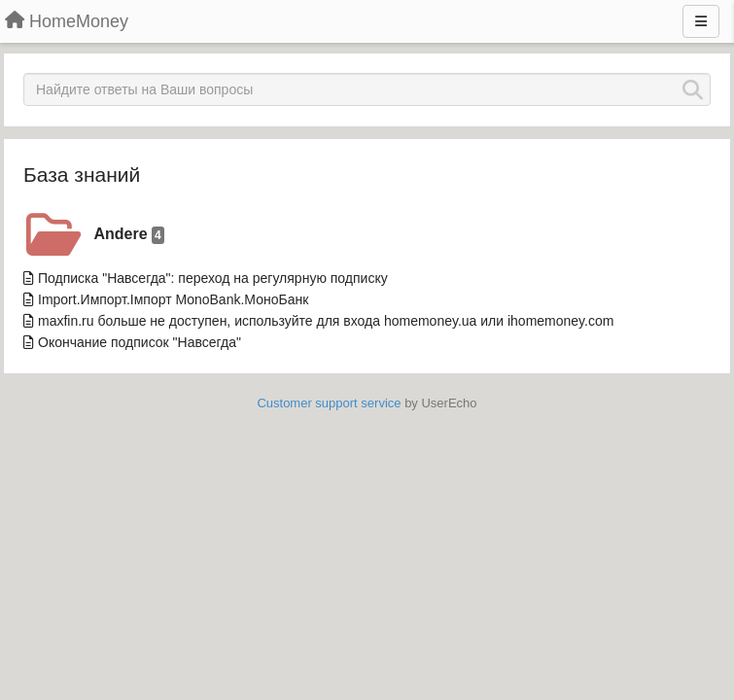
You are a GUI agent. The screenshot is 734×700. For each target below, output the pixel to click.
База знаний (82, 175)
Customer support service (329, 403)
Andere (129, 235)
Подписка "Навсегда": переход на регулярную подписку (213, 278)
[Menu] (701, 21)
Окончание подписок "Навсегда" (140, 342)
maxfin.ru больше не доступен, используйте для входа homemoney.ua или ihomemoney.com (326, 321)
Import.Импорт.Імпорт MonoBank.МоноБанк (173, 299)
